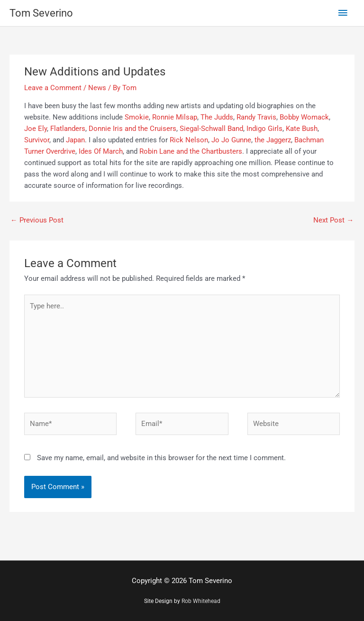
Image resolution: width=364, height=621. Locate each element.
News (97, 88)
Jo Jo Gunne (231, 140)
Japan (75, 140)
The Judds (217, 117)
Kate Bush (302, 129)
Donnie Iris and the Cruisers (132, 129)
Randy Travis (256, 117)
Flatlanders (68, 129)
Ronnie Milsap (175, 117)
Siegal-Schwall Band (211, 129)
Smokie (137, 117)
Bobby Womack (304, 117)
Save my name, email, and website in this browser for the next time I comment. (161, 458)
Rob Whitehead (201, 601)
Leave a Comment (53, 88)
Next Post (333, 220)
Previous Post (37, 220)
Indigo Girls (264, 129)
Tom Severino (41, 13)
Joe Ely (36, 129)
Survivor (37, 140)
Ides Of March (101, 151)
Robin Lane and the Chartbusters (191, 151)
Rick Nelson (189, 140)
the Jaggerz (273, 140)
